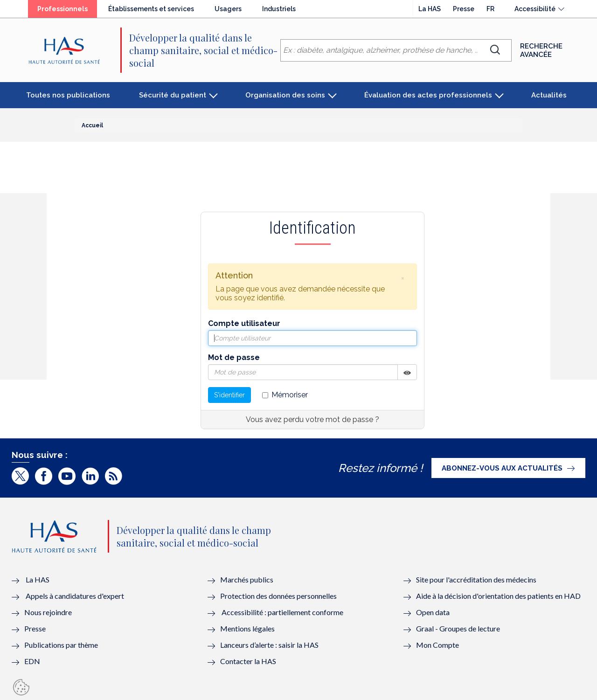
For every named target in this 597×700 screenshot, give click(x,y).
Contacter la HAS (248, 661)
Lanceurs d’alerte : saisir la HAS (269, 645)
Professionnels (62, 9)
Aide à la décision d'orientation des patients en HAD (498, 596)
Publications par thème (61, 645)
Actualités (549, 95)
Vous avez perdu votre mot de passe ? (312, 419)
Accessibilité (535, 9)
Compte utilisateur (244, 323)
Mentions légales (247, 628)
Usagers (228, 9)
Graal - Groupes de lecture (458, 628)
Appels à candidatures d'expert (75, 596)
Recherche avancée (541, 50)
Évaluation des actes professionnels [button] (428, 95)
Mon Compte (437, 645)
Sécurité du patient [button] (173, 95)
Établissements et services (151, 9)
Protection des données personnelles (278, 596)
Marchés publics (247, 579)
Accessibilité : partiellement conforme (282, 612)
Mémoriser (285, 395)
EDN (32, 661)
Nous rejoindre (48, 612)
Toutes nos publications (68, 95)
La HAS (430, 9)
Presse (464, 9)
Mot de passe (234, 357)
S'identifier (229, 395)
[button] (403, 278)
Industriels (279, 9)
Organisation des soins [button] (285, 95)
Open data (433, 612)
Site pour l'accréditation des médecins (476, 579)
